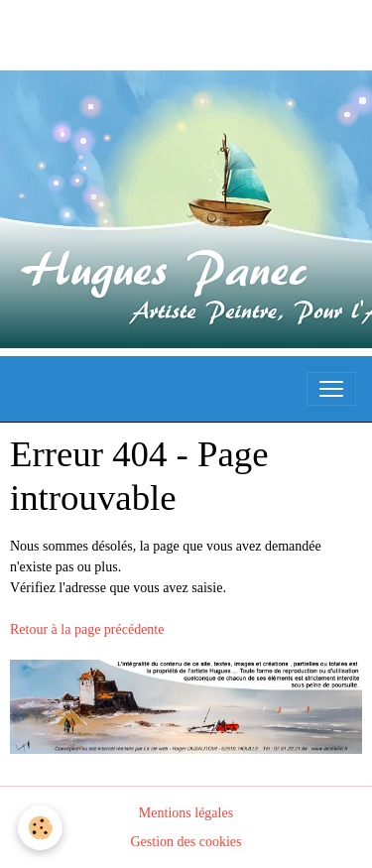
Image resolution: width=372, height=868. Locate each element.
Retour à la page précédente (87, 629)
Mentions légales (186, 813)
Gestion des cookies (186, 842)
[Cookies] (40, 828)
